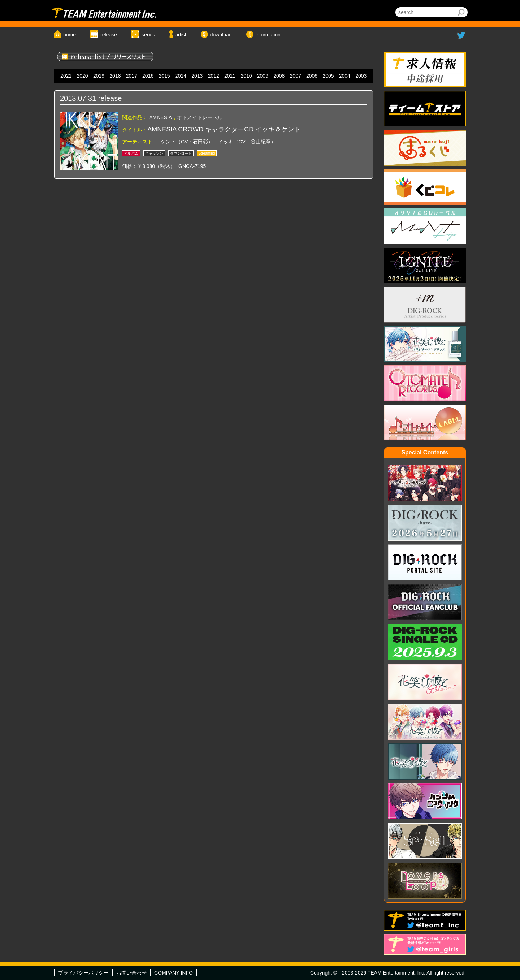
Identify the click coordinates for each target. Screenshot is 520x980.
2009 (263, 76)
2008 (279, 76)
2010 (246, 76)
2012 (214, 76)
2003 (361, 76)
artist (181, 35)
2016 (148, 76)
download (221, 35)
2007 (296, 76)
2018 (115, 76)
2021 (66, 76)
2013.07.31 (78, 98)
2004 (345, 76)
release (109, 35)
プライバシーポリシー (83, 973)
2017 (132, 76)
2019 (99, 76)
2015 (164, 76)
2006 (312, 76)
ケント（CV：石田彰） (187, 142)
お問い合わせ (131, 973)
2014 (181, 76)
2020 (83, 76)
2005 (328, 76)
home (70, 35)
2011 (230, 76)
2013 (197, 76)
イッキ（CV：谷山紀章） (247, 142)
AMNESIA (161, 117)
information (268, 35)
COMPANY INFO (174, 973)
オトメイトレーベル (200, 117)
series (148, 35)
